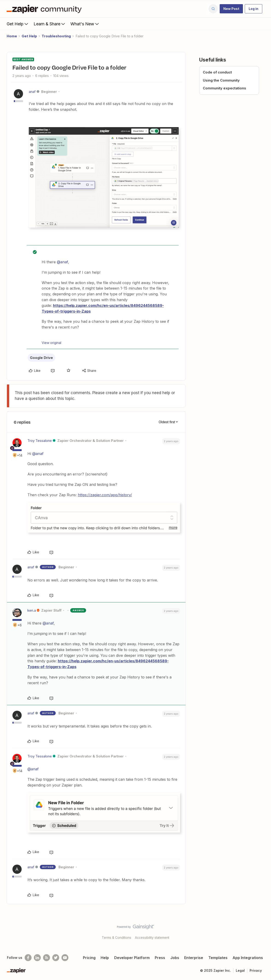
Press (160, 958)
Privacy (256, 970)
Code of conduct (217, 72)
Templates (218, 958)
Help (105, 958)
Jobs (175, 958)
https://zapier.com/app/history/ (105, 495)
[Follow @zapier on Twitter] (56, 958)
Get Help (18, 24)
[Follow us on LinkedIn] (37, 958)
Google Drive (41, 358)
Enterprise (194, 958)
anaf (32, 92)
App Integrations (248, 958)
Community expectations (224, 88)
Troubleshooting (56, 36)
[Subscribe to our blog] (47, 958)
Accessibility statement (152, 937)
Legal (240, 970)
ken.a (32, 610)
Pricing (89, 958)
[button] (231, 9)
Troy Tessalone (40, 441)
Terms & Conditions (117, 937)
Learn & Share (50, 24)
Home (12, 36)
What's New (85, 24)
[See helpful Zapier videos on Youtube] (65, 958)
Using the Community (221, 80)
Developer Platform (132, 958)
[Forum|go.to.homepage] (45, 9)
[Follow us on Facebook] (28, 958)
